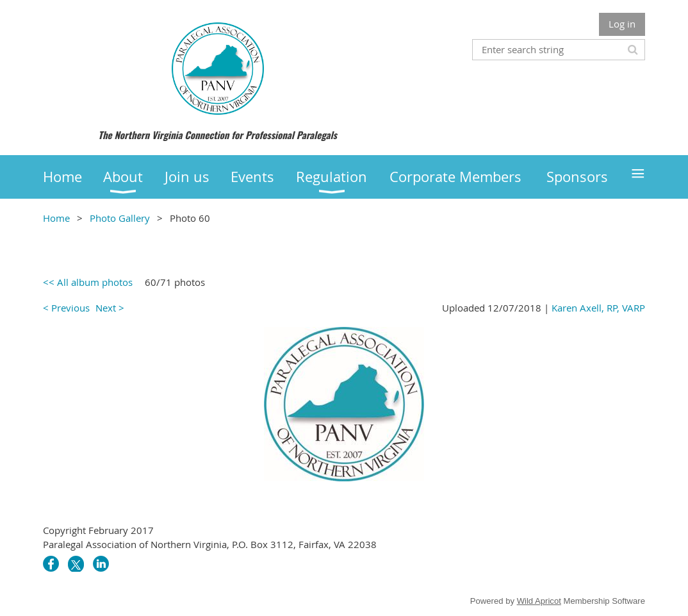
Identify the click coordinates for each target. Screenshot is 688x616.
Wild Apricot (539, 601)
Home (56, 218)
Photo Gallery (120, 218)
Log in (622, 24)
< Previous (66, 308)
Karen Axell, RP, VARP (598, 308)
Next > (110, 308)
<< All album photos (88, 282)
